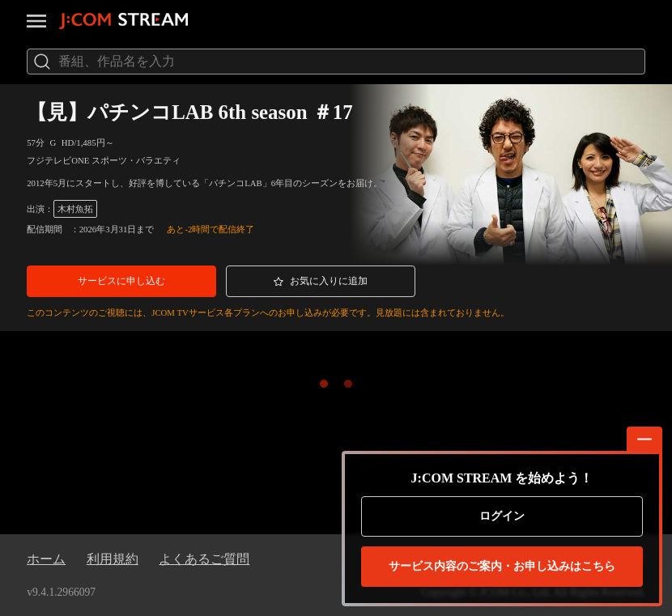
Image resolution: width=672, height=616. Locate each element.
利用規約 (113, 559)
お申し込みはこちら (502, 567)
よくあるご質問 (204, 559)
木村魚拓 (75, 209)
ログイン (502, 516)
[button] (121, 281)
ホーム (46, 559)
